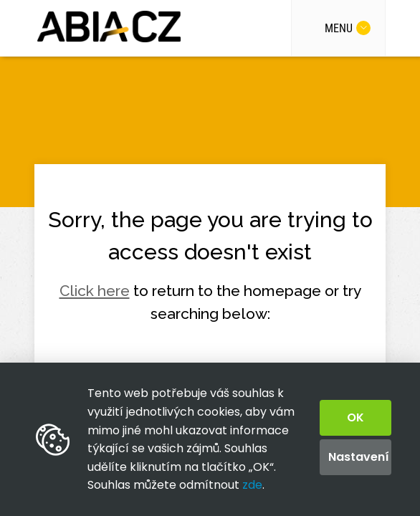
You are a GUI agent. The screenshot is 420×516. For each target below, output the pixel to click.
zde (252, 485)
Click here (95, 291)
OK (355, 417)
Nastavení (359, 457)
